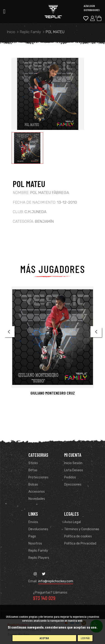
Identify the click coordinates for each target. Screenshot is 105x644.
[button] (12, 343)
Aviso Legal (72, 522)
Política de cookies (78, 536)
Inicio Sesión (73, 463)
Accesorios (37, 492)
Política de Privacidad (80, 543)
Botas (33, 470)
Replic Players (39, 558)
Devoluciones (38, 529)
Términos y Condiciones (82, 529)
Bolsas (33, 484)
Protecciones (38, 477)
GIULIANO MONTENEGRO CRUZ (53, 393)
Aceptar (44, 638)
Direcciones (73, 484)
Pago (32, 536)
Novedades (37, 499)
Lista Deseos (74, 470)
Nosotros (35, 543)
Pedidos (70, 477)
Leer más (85, 638)
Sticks (33, 463)
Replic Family (38, 551)
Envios (33, 522)
